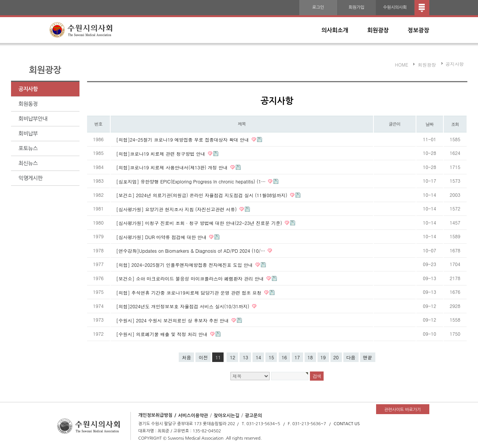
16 (284, 357)
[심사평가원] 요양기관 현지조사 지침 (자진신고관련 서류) (177, 209)
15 (271, 357)
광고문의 (253, 415)
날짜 (430, 124)
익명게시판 (31, 178)
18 (310, 357)
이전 (203, 357)
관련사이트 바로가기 (402, 410)
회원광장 (378, 30)
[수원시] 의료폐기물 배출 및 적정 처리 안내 (163, 334)
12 (232, 357)
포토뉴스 (28, 148)
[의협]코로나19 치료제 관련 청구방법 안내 (162, 153)
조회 (455, 124)
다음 (351, 357)
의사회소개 (335, 30)
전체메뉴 (422, 8)
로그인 (318, 7)
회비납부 (28, 134)
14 (258, 357)
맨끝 (368, 357)
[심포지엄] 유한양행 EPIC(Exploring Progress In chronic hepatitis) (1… (192, 181)
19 (323, 357)
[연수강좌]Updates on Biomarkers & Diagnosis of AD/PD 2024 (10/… (192, 251)
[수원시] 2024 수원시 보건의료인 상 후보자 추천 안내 (173, 320)
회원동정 (28, 104)
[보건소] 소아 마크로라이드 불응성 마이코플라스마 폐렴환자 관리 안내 (191, 278)
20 (336, 357)
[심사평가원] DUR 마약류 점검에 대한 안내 (162, 237)
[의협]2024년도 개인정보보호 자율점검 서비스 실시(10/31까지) (184, 306)
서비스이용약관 (193, 415)
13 (245, 357)
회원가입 (357, 7)
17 (297, 357)
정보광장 (418, 30)
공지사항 (28, 89)
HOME (402, 65)
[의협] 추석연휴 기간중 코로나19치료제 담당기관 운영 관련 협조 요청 (190, 292)
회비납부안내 (33, 119)
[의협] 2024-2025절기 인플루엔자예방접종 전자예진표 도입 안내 (185, 264)
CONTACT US (347, 424)
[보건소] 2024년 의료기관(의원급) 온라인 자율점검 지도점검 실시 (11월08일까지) (203, 195)
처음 (186, 357)
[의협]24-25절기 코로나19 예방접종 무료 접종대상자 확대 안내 (183, 140)
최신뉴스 (28, 163)
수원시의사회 (395, 7)
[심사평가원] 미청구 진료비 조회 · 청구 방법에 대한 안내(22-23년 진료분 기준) (200, 223)
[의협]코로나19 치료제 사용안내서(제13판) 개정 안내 (173, 167)
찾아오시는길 (227, 415)
